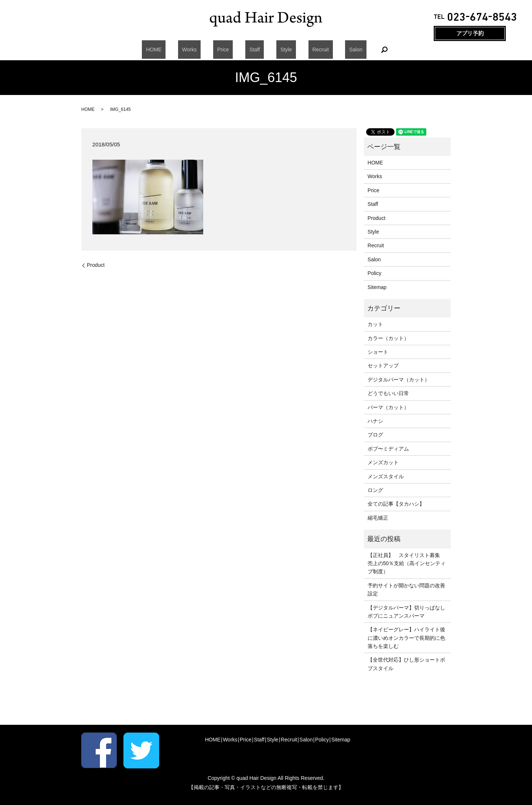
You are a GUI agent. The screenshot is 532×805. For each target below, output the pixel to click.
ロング (375, 490)
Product (96, 265)
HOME (178, 50)
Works (205, 50)
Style (278, 50)
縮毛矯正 (378, 518)
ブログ (375, 435)
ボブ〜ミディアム (388, 449)
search (356, 50)
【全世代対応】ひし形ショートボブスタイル (406, 664)
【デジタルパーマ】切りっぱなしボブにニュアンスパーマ (406, 612)
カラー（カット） (388, 338)
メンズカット (383, 462)
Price (231, 50)
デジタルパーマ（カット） (399, 380)
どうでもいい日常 (388, 393)
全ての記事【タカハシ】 (396, 504)
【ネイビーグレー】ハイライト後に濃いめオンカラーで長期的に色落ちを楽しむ (406, 638)
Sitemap (377, 287)
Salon (332, 50)
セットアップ (383, 366)
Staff (255, 50)
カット (375, 324)
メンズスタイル (386, 476)
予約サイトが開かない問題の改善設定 (406, 590)
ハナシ (375, 421)
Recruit (304, 50)
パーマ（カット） (388, 407)
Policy (374, 273)
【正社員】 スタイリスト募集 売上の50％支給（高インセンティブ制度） (407, 563)
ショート (378, 352)
